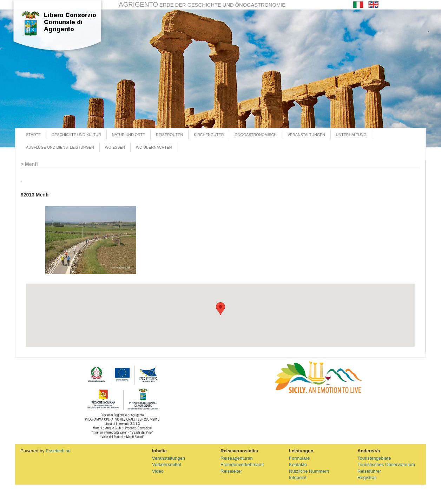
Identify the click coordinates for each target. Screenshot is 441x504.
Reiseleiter (231, 471)
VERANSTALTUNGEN (306, 135)
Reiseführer (369, 471)
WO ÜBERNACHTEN (154, 147)
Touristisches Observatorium (386, 464)
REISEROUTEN (169, 135)
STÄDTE (33, 135)
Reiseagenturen (237, 458)
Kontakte (298, 464)
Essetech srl (58, 451)
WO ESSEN (115, 147)
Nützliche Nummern (309, 471)
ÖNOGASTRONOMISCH (256, 135)
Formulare (299, 458)
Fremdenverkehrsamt (242, 464)
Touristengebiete (374, 458)
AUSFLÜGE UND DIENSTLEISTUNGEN (60, 147)
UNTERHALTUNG (351, 135)
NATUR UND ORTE (129, 135)
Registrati (367, 477)
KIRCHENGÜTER (209, 135)
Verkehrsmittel (166, 464)
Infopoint (298, 477)
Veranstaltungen (169, 458)
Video (158, 471)
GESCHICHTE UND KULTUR (76, 135)
